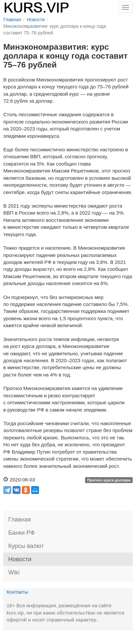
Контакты (17, 592)
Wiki (14, 572)
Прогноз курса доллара (109, 480)
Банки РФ (22, 533)
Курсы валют (26, 546)
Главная (20, 520)
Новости (20, 559)
